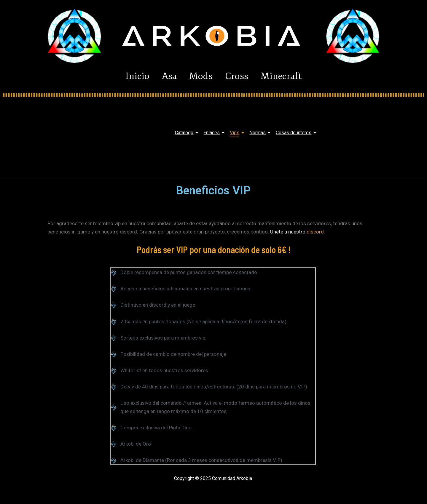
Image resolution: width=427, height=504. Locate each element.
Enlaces (213, 133)
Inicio (126, 76)
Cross (243, 76)
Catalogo (185, 133)
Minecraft (293, 76)
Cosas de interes (295, 133)
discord (315, 232)
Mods (201, 76)
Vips (236, 133)
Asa (163, 76)
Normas (259, 133)
